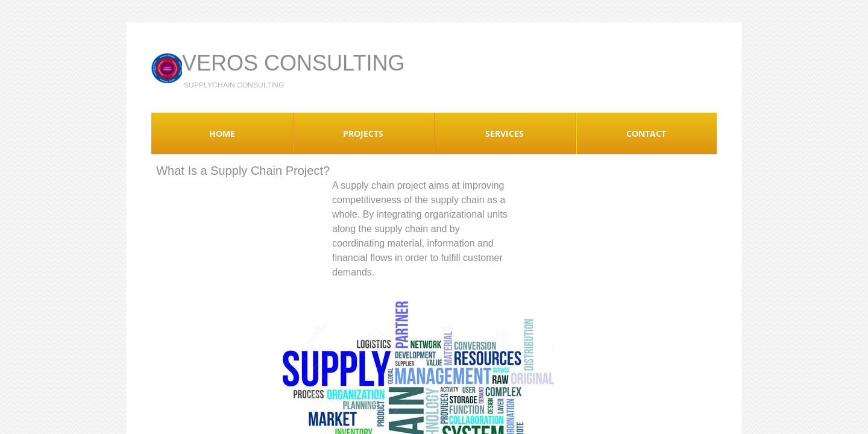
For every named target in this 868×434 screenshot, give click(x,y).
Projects (363, 134)
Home (222, 134)
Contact (646, 134)
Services (505, 134)
